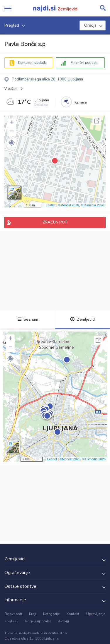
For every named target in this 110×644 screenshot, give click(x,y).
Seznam (27, 319)
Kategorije (51, 614)
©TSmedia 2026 (92, 205)
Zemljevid (82, 319)
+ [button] (12, 123)
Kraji (33, 614)
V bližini (11, 89)
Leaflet (51, 205)
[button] (12, 143)
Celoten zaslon (97, 121)
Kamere (81, 102)
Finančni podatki (84, 63)
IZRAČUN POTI (55, 222)
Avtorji (64, 621)
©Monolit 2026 (68, 205)
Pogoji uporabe (38, 621)
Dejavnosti (13, 614)
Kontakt (73, 614)
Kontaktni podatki (32, 63)
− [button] (12, 132)
